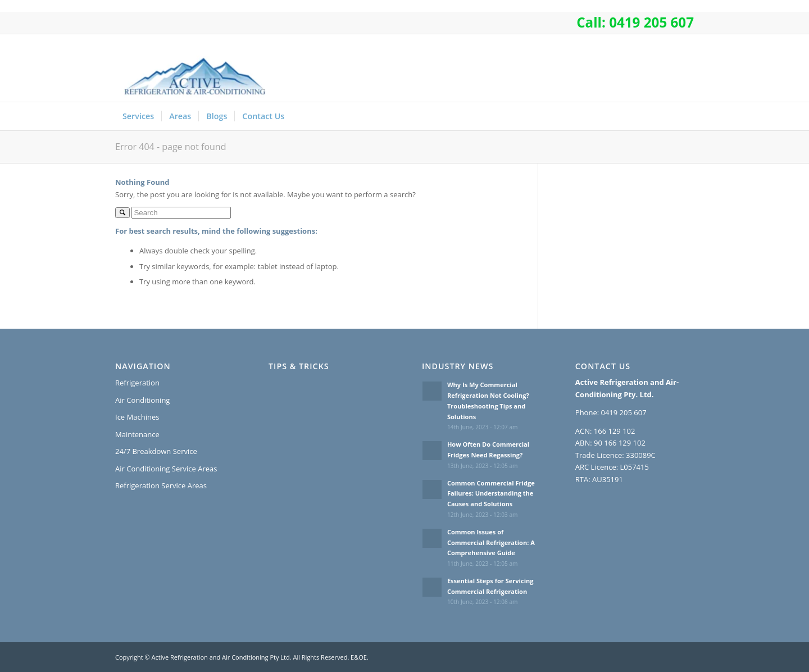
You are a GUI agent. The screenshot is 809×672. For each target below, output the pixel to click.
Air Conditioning (142, 400)
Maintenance (137, 434)
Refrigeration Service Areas (161, 485)
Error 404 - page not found (171, 147)
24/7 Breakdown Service (156, 451)
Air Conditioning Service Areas (166, 469)
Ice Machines (137, 417)
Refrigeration (137, 383)
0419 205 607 (651, 22)
